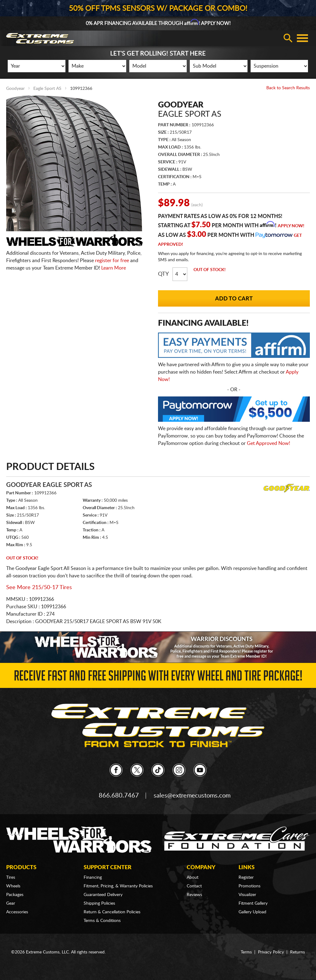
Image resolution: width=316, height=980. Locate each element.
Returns (297, 952)
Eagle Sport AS (47, 89)
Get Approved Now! (268, 443)
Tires (11, 877)
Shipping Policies (99, 903)
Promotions (249, 886)
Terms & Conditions (102, 921)
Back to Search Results (288, 88)
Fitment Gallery (253, 903)
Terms (246, 952)
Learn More (114, 268)
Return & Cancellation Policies (112, 912)
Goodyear (15, 89)
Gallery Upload (252, 912)
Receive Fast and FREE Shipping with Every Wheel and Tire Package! (158, 678)
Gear (11, 903)
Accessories (17, 912)
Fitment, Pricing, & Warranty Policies (118, 886)
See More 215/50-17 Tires (39, 588)
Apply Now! (291, 226)
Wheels (13, 886)
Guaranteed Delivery (103, 895)
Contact (194, 886)
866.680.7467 (119, 796)
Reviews (194, 895)
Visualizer (247, 895)
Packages (15, 895)
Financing (93, 877)
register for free (112, 261)
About (193, 877)
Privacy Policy (271, 952)
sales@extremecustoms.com (192, 796)
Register (246, 877)
